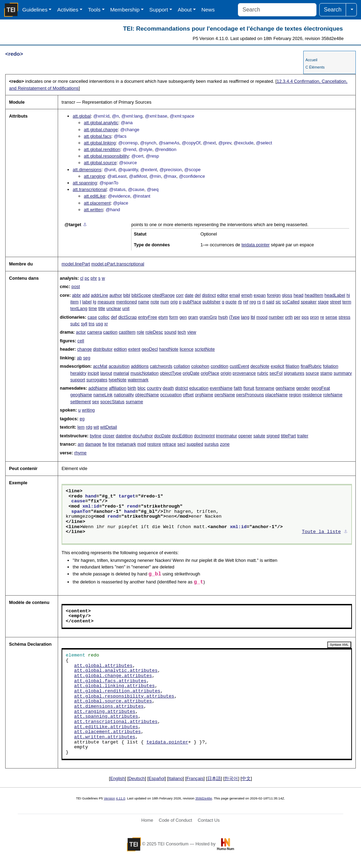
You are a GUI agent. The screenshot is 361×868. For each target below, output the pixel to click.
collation (182, 366)
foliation (330, 366)
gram (193, 317)
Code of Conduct (175, 820)
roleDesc (154, 332)
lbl (253, 317)
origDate (191, 373)
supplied (195, 444)
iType (235, 317)
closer (109, 436)
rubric (263, 373)
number (276, 317)
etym (163, 317)
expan (260, 295)
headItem (314, 295)
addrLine (99, 295)
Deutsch (137, 778)
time (93, 308)
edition (120, 349)
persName (225, 395)
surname (134, 402)
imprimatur (226, 436)
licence (187, 349)
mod (142, 444)
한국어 (231, 778)
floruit (249, 388)
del (198, 295)
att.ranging (94, 176)
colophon (200, 366)
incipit (93, 373)
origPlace (210, 373)
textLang (79, 308)
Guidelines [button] (35, 10)
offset (188, 395)
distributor (103, 349)
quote (231, 302)
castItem (127, 332)
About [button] (185, 10)
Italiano (175, 778)
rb (240, 302)
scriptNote (205, 349)
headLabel (335, 295)
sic (278, 302)
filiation (292, 366)
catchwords (161, 366)
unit (126, 308)
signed (273, 436)
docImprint (204, 436)
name (144, 302)
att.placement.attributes (107, 732)
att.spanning (85, 183)
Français (195, 778)
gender (303, 388)
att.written (93, 210)
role (140, 332)
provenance (244, 373)
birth (132, 388)
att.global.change (101, 130)
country (154, 388)
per (297, 317)
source (312, 373)
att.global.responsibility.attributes (124, 696)
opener (245, 436)
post (76, 286)
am (81, 444)
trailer (303, 436)
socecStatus (112, 402)
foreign (274, 295)
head (298, 295)
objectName (147, 395)
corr (180, 295)
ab (79, 358)
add (86, 295)
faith (238, 388)
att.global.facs (98, 136)
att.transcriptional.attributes (116, 722)
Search (333, 10)
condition (219, 366)
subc (75, 324)
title (102, 308)
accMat (100, 366)
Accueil (311, 60)
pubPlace (192, 302)
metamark (126, 444)
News (208, 10)
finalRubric (311, 366)
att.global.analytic (101, 123)
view (192, 332)
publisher (211, 302)
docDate (162, 436)
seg (87, 358)
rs (259, 302)
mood (262, 317)
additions (140, 366)
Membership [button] (125, 10)
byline (95, 436)
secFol (276, 373)
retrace (169, 444)
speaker (309, 302)
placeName (277, 395)
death (168, 388)
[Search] (277, 10)
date (189, 295)
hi (348, 295)
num (165, 302)
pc (87, 278)
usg (99, 324)
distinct (209, 295)
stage (323, 302)
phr (94, 278)
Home (147, 820)
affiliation (118, 388)
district (181, 388)
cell (81, 341)
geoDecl (150, 349)
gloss (287, 295)
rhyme (80, 453)
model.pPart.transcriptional (118, 264)
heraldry (78, 373)
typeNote (117, 380)
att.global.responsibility (106, 156)
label (87, 302)
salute (259, 436)
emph (247, 295)
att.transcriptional (90, 189)
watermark (138, 380)
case (92, 317)
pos (305, 317)
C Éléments (315, 67)
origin (226, 373)
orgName (204, 395)
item (74, 302)
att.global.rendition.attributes (117, 691)
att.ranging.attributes (105, 712)
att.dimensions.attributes (109, 707)
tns (92, 324)
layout (106, 373)
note (155, 302)
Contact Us (208, 820)
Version (110, 798)
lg (95, 302)
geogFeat (321, 388)
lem (81, 427)
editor (223, 295)
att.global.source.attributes (113, 701)
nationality (124, 395)
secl (181, 444)
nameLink (103, 395)
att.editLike (95, 196)
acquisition (119, 366)
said (270, 302)
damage (93, 444)
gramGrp (208, 317)
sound (170, 332)
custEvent (239, 366)
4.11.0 (121, 798)
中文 (246, 778)
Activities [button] (68, 10)
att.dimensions (87, 170)
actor (81, 332)
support (78, 380)
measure (106, 302)
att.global (82, 116)
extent (134, 349)
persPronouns (250, 395)
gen (183, 317)
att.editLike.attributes (106, 727)
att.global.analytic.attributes (116, 671)
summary (343, 373)
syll (84, 324)
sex (96, 402)
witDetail (109, 427)
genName (285, 388)
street (336, 302)
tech (182, 332)
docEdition (182, 436)
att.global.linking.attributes (114, 686)
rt (264, 302)
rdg (89, 427)
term (347, 302)
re (322, 317)
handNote (169, 349)
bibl (127, 295)
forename (265, 388)
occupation (171, 395)
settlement (81, 402)
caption (110, 332)
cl (82, 278)
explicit (277, 366)
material (121, 373)
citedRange (164, 295)
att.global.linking (100, 143)
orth (289, 317)
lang (245, 317)
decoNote (260, 366)
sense (331, 317)
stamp (326, 373)
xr (106, 324)
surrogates (97, 380)
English (118, 778)
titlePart (288, 436)
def (114, 317)
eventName (221, 388)
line (112, 444)
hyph (223, 317)
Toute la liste (321, 532)
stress (344, 317)
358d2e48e (203, 798)
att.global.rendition (102, 149)
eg (82, 419)
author (115, 295)
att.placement (97, 203)
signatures (294, 373)
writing (88, 410)
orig (174, 302)
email (235, 295)
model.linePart (76, 264)
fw (105, 444)
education (199, 388)
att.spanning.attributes (106, 717)
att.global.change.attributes (113, 676)
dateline (124, 436)
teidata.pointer (255, 245)
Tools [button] (94, 10)
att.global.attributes (103, 666)
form (174, 317)
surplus (212, 444)
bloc (141, 388)
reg (253, 302)
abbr (77, 295)
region (295, 395)
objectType (171, 373)
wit (96, 427)
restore (154, 444)
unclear (114, 308)
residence (312, 395)
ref (246, 302)
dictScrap (127, 317)
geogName (81, 395)
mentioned (127, 302)
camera (94, 332)
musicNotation (145, 373)
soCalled (291, 302)
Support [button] (159, 10)
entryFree (148, 317)
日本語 (214, 778)
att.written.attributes (105, 737)
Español (157, 778)
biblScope (141, 295)
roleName (333, 395)
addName (98, 388)
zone (225, 444)
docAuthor (143, 436)
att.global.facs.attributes (110, 681)
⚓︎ (85, 225)
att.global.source (100, 163)
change (85, 349)
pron (314, 317)
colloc (104, 317)
